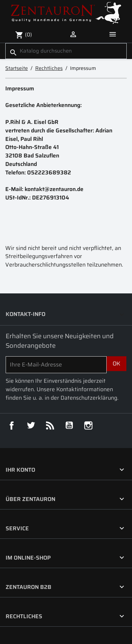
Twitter (31, 425)
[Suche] (66, 51)
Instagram (88, 425)
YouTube (69, 425)
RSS (50, 425)
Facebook (12, 425)
